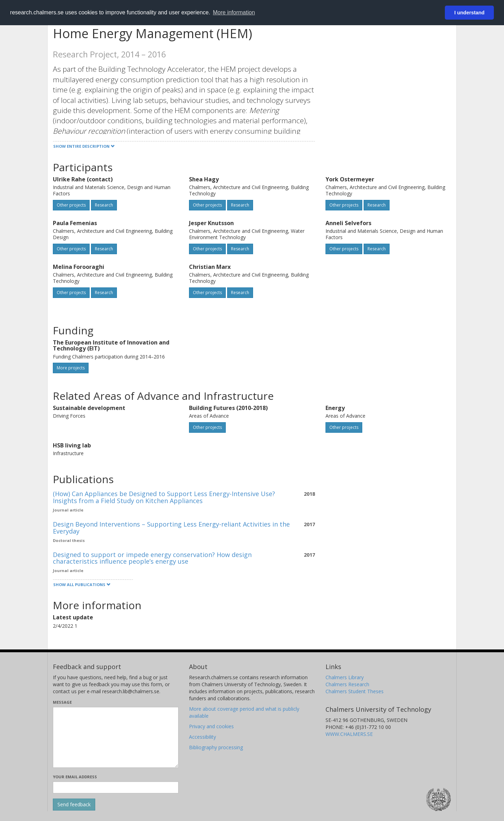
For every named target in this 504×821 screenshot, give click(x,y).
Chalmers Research (347, 684)
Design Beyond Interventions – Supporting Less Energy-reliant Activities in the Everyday (171, 528)
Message (62, 702)
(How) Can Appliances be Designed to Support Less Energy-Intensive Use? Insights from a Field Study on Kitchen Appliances (164, 497)
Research (104, 205)
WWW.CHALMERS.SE (349, 734)
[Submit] (74, 805)
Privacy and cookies (211, 726)
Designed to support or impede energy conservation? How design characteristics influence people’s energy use (152, 558)
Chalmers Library (345, 677)
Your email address (75, 777)
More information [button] (234, 12)
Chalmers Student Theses (355, 691)
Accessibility (202, 737)
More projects (71, 368)
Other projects (71, 205)
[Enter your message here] (116, 737)
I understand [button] (469, 13)
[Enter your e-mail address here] (116, 787)
